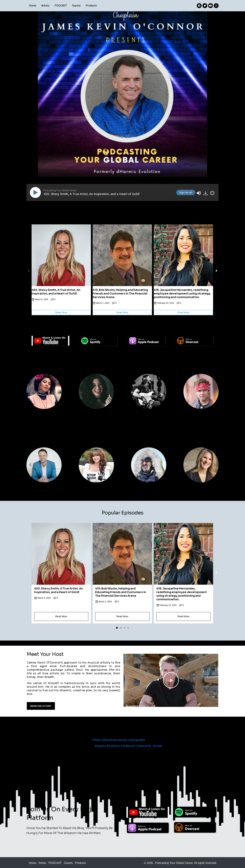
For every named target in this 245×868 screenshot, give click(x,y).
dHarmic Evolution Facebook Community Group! (128, 746)
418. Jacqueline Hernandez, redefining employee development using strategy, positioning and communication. (182, 294)
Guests (76, 6)
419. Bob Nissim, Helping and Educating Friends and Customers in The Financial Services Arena (120, 294)
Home (33, 6)
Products (91, 6)
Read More (61, 312)
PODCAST (61, 6)
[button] (117, 320)
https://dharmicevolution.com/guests (119, 740)
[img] (212, 193)
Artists (45, 6)
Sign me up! (186, 192)
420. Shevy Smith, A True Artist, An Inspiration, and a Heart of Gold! (56, 292)
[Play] (36, 192)
